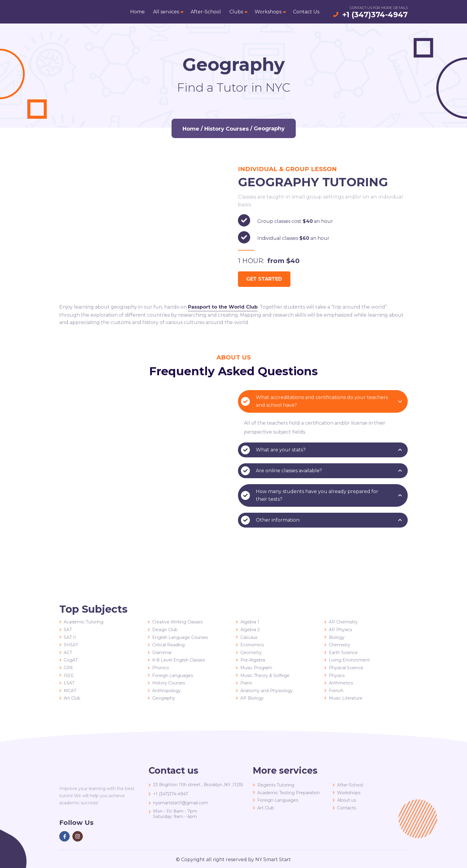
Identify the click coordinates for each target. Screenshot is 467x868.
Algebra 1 (250, 622)
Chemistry (340, 645)
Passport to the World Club (223, 307)
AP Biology (252, 698)
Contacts (347, 808)
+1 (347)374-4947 (375, 15)
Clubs (236, 12)
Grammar (162, 653)
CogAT (71, 660)
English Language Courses (180, 637)
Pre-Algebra (253, 660)
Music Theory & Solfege (265, 675)
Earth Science (343, 653)
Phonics (161, 668)
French (336, 691)
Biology (337, 637)
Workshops (268, 12)
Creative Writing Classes (177, 622)
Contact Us (306, 12)
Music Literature (346, 698)
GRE (69, 668)
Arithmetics (341, 683)
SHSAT (71, 645)
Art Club (72, 698)
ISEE (69, 675)
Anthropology (166, 691)
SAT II (70, 637)
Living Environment (349, 660)
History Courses (227, 128)
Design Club (165, 630)
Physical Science (346, 668)
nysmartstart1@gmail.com (181, 803)
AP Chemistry (343, 622)
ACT (68, 653)
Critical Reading (168, 645)
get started (264, 279)
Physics (337, 675)
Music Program (256, 668)
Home (137, 12)
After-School (206, 12)
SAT (68, 630)
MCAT (70, 691)
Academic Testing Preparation (289, 793)
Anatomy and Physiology (267, 691)
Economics (252, 645)
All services (166, 12)
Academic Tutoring (84, 622)
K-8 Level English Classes (179, 660)
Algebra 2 (250, 630)
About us (347, 800)
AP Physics (340, 630)
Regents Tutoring (276, 785)
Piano (246, 683)
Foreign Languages (173, 675)
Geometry (251, 653)
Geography (164, 698)
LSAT (69, 683)
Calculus (249, 637)
